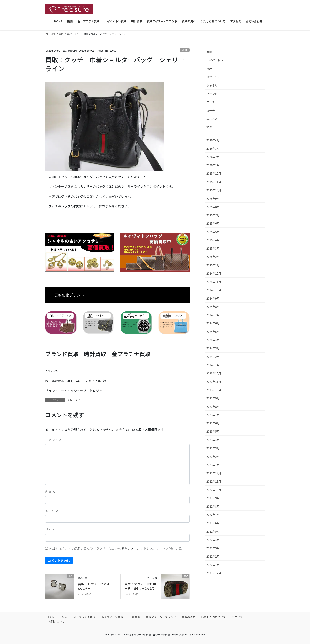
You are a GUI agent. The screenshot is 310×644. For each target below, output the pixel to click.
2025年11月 (214, 182)
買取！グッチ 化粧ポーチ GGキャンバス (140, 586)
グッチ (79, 400)
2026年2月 (213, 157)
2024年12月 (214, 273)
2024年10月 (214, 290)
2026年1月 (213, 165)
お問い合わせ (57, 621)
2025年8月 (213, 207)
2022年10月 (214, 490)
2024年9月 (213, 298)
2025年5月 (213, 232)
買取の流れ (189, 617)
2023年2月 (213, 457)
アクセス (237, 617)
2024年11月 (214, 282)
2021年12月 (214, 573)
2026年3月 (213, 148)
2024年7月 (213, 315)
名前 (50, 492)
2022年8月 (213, 506)
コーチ (211, 110)
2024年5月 (213, 332)
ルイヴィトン (215, 60)
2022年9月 (213, 498)
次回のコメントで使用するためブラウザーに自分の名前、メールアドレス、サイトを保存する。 (117, 548)
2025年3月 (213, 248)
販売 (65, 617)
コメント (54, 440)
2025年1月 (213, 265)
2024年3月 (213, 348)
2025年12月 (214, 173)
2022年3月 (213, 548)
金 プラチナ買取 (84, 617)
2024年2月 (213, 357)
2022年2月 (213, 556)
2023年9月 (213, 398)
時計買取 (134, 617)
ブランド (212, 94)
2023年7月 (213, 415)
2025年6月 (213, 223)
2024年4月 (213, 340)
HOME (52, 617)
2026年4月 (213, 140)
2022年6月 (213, 523)
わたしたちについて (214, 617)
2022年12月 (214, 473)
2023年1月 (213, 465)
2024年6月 (213, 323)
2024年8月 (213, 307)
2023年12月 (214, 373)
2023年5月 (213, 431)
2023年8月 (213, 407)
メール (52, 511)
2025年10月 (214, 190)
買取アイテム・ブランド (161, 617)
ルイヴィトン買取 (112, 617)
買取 (185, 50)
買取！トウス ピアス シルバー (95, 586)
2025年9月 (213, 199)
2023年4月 (213, 440)
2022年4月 (213, 540)
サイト (50, 529)
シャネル (212, 85)
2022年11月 (214, 481)
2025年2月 (213, 257)
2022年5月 (213, 531)
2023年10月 (214, 390)
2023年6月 (213, 423)
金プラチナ (213, 77)
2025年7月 (213, 215)
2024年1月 (213, 365)
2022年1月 (213, 565)
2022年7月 (213, 515)
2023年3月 (213, 448)
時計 (209, 69)
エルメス (212, 119)
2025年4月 (213, 240)
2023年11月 (214, 382)
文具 (209, 127)
